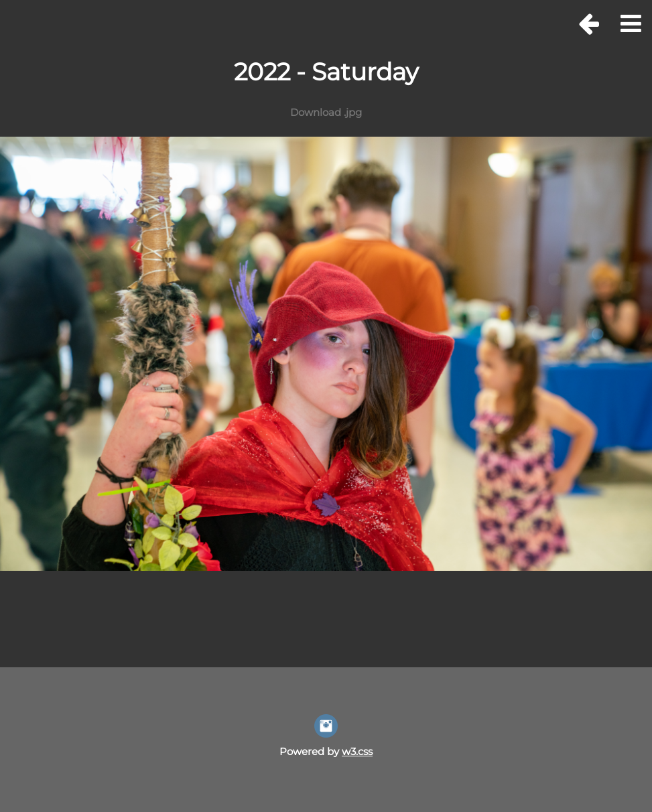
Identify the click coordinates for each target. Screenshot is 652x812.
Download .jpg (326, 112)
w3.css (357, 751)
